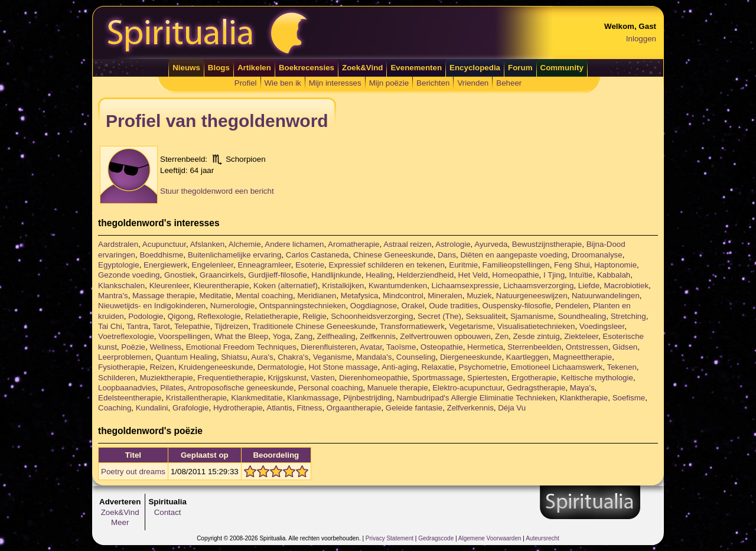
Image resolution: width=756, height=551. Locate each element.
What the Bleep (241, 336)
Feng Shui (572, 265)
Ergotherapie (534, 378)
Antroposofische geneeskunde (241, 388)
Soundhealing (582, 316)
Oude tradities (453, 306)
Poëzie (133, 347)
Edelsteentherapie (130, 398)
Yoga (281, 336)
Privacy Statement (390, 538)
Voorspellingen (184, 336)
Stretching (628, 316)
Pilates (172, 388)
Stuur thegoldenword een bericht (217, 191)
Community (562, 68)
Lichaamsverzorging (538, 286)
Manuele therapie (398, 388)
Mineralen (445, 296)
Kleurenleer (169, 286)
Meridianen (317, 296)
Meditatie (215, 296)
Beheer (509, 83)
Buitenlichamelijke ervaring (235, 255)
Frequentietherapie (230, 378)
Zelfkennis (378, 336)
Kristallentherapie (196, 398)
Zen (502, 336)
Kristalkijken (343, 286)
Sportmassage (438, 378)
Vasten (323, 378)
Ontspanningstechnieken (303, 306)
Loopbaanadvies (127, 388)
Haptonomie (615, 265)
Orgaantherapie (354, 408)
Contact (168, 512)
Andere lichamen (294, 244)
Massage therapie (164, 296)
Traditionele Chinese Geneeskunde (314, 326)
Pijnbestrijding (368, 398)
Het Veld (473, 275)
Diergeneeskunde (471, 357)
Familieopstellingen (516, 265)
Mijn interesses (335, 83)
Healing (379, 275)
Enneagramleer (264, 265)
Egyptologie (119, 265)
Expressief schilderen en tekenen (387, 265)
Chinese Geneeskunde (393, 255)
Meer (120, 522)
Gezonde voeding (129, 275)
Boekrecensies (307, 68)
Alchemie (245, 244)
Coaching (115, 408)
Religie (315, 316)
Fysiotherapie (122, 367)
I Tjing (554, 275)
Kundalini (152, 408)
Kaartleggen (527, 357)
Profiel (246, 83)
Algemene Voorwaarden (490, 538)
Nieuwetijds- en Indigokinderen (152, 306)
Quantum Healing (186, 357)
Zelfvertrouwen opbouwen (445, 336)
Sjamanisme (532, 316)
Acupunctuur (164, 244)
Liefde (589, 286)
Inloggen (641, 39)
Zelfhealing (336, 336)
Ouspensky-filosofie (517, 306)
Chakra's (293, 357)
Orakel (413, 306)
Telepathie (192, 326)
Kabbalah (614, 275)
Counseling (416, 357)
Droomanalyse (597, 255)
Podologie (146, 316)
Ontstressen (587, 347)
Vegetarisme (471, 326)
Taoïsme (401, 347)
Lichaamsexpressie (465, 286)
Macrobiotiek (627, 286)
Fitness (309, 408)
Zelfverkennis (470, 408)
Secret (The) (439, 316)
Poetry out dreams (133, 472)
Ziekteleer (581, 336)
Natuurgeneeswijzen (532, 296)
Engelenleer (213, 265)
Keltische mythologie (597, 378)
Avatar (371, 347)
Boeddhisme (161, 255)
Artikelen (254, 68)
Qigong (180, 316)
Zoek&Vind (362, 68)
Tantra (137, 326)
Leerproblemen (125, 357)
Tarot (161, 326)
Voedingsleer (602, 326)
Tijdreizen (231, 326)
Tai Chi (110, 326)
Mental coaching (264, 296)
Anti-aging (399, 367)
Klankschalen (121, 286)
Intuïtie (581, 275)
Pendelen (572, 306)
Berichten (433, 83)
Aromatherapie (353, 244)
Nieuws (186, 68)
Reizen (162, 367)
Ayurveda (491, 244)
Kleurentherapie (221, 286)
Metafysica (360, 296)
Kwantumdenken (398, 286)
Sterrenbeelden (534, 347)
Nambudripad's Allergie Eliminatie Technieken (476, 398)
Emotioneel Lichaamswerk (557, 367)
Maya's (582, 388)
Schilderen (117, 378)
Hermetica (485, 347)
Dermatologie (281, 367)
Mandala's (374, 357)
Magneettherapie (582, 357)
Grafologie (191, 408)
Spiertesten (487, 378)
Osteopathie (442, 347)
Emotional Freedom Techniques (241, 347)
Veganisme (333, 357)
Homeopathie (515, 275)
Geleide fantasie (414, 408)
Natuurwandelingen (606, 296)
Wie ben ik (283, 83)
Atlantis (279, 408)
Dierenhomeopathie (373, 378)
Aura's (262, 357)
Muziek (479, 296)
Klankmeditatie (257, 398)
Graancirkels (222, 275)
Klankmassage (313, 398)
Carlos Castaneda (317, 255)
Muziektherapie (166, 378)
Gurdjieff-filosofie (278, 275)
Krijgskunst (287, 378)
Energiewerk (165, 265)
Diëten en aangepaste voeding (514, 255)
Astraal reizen (408, 244)
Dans (447, 255)
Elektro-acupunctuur (467, 388)
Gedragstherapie (536, 388)
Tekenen (621, 367)
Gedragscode (436, 538)
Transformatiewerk (412, 326)
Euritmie (463, 265)
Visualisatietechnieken (536, 326)
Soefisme (629, 398)
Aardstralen (118, 244)
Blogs (219, 68)
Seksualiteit (485, 316)
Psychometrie (483, 367)
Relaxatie (438, 367)
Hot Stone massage (343, 367)
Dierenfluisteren (328, 347)
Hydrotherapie (238, 408)
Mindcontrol (403, 296)
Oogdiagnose (374, 306)
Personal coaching (331, 388)
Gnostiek (180, 275)
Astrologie (453, 244)
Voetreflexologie (126, 336)
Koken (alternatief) (286, 286)
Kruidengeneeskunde (216, 367)
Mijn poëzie (389, 83)
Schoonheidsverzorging (372, 316)
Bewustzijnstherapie (547, 244)
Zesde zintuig (536, 336)
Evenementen (416, 68)
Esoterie (310, 265)
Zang (304, 336)
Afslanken (208, 244)
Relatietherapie (272, 316)
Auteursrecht (542, 538)
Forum (520, 68)
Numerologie (233, 306)
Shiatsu (234, 357)
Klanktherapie (584, 398)
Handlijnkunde (336, 275)
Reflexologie (219, 316)
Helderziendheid (425, 275)
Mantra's (113, 296)
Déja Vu (512, 408)
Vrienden (473, 83)
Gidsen (625, 347)
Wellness (165, 347)
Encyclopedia (475, 68)
